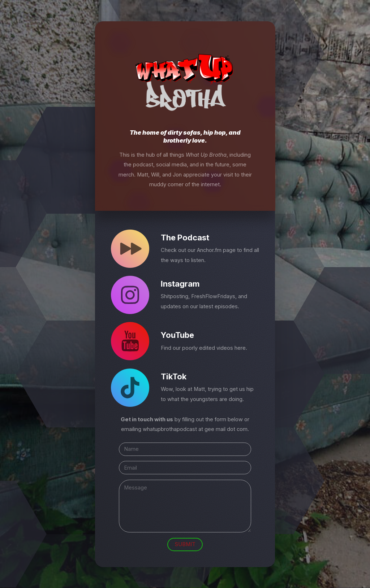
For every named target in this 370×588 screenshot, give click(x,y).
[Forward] (130, 249)
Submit (185, 544)
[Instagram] (130, 295)
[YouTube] (130, 341)
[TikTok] (130, 388)
